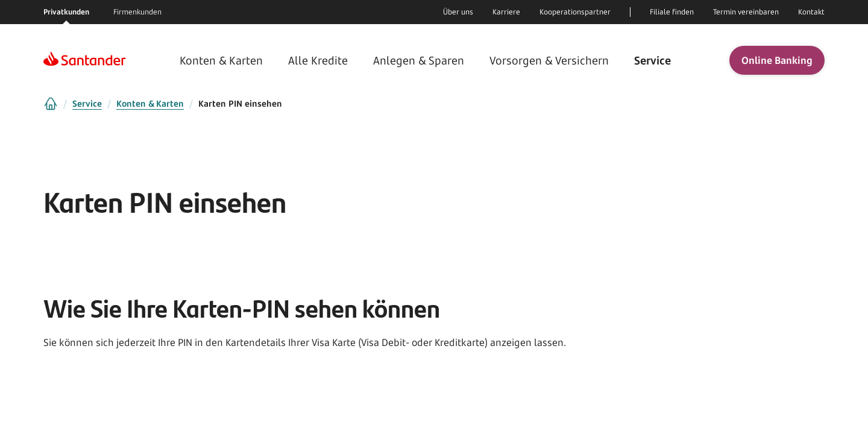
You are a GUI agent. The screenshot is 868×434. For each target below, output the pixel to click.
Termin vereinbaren (746, 12)
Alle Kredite (319, 60)
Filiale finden (672, 12)
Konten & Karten (223, 60)
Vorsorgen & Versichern (549, 60)
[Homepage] (85, 60)
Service (651, 60)
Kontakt (811, 12)
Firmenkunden (137, 12)
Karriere (506, 12)
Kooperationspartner (575, 12)
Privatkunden (66, 12)
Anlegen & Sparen (419, 60)
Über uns (458, 12)
